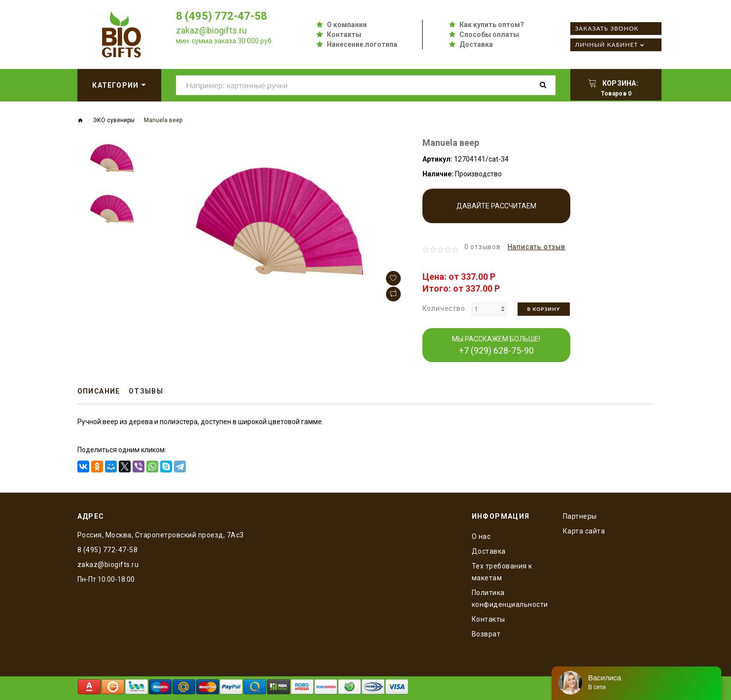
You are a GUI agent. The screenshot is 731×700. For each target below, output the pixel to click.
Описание (99, 392)
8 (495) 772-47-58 (222, 16)
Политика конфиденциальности (510, 599)
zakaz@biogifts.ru (211, 30)
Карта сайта (584, 531)
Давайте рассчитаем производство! (496, 213)
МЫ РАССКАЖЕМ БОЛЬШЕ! (496, 345)
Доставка (476, 44)
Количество (444, 308)
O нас (481, 536)
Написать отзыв (537, 247)
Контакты (344, 34)
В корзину (544, 309)
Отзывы (147, 392)
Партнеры (580, 516)
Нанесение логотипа (362, 44)
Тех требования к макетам (502, 572)
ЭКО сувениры (114, 120)
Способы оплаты (489, 34)
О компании (347, 25)
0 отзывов (483, 247)
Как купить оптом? (492, 25)
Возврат (486, 634)
